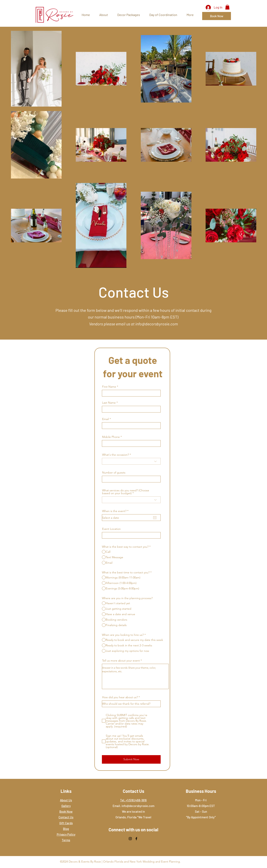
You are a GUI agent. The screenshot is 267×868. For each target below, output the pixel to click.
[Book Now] (217, 16)
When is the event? (116, 511)
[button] (227, 7)
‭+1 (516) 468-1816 (136, 800)
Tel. (123, 800)
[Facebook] (136, 839)
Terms (66, 840)
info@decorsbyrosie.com (157, 324)
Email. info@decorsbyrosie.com (133, 806)
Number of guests (114, 472)
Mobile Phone (111, 437)
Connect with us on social (133, 830)
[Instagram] (130, 839)
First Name (109, 387)
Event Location (111, 529)
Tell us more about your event (121, 661)
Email (105, 419)
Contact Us (66, 817)
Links (66, 791)
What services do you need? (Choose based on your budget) (126, 492)
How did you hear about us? (120, 697)
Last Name (109, 403)
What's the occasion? (115, 455)
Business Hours (201, 791)
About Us (66, 800)
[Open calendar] (155, 518)
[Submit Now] (131, 759)
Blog (66, 829)
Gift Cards (66, 823)
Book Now (66, 811)
